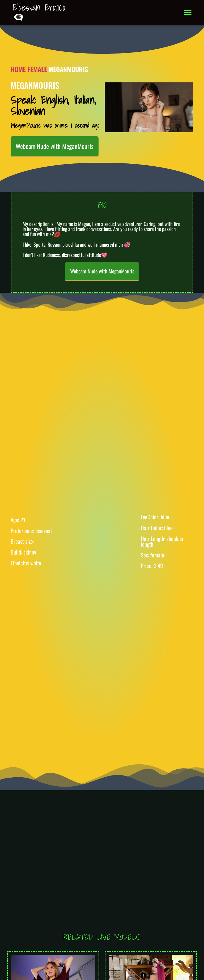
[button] (188, 13)
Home (18, 69)
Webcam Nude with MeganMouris (55, 146)
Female (37, 69)
